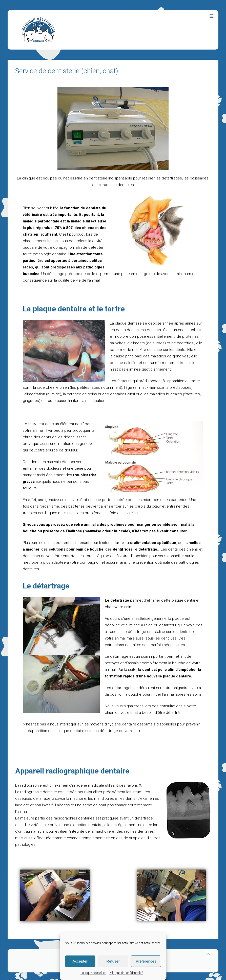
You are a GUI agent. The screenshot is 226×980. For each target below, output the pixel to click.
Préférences (146, 961)
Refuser (113, 961)
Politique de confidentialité (126, 973)
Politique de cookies (93, 973)
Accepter (80, 961)
